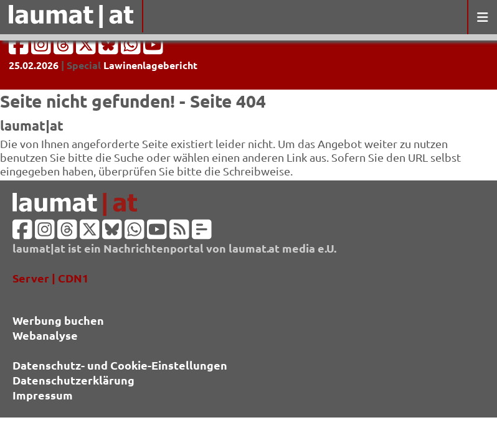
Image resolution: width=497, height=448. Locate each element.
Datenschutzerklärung (73, 380)
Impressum (43, 395)
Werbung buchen (58, 320)
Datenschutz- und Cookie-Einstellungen (120, 365)
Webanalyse (45, 335)
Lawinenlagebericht (150, 65)
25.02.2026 (34, 65)
